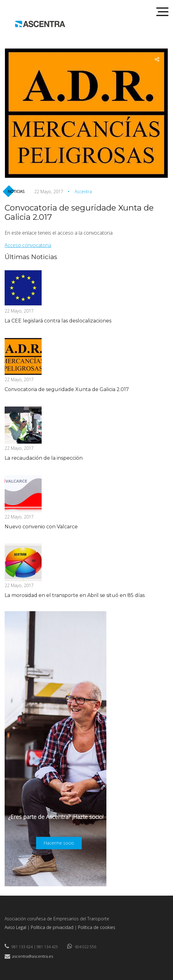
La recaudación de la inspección (44, 458)
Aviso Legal (15, 927)
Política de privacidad (52, 927)
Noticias (16, 192)
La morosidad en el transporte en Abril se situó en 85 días (75, 595)
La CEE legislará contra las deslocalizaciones (58, 321)
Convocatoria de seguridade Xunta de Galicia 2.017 (67, 389)
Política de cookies (97, 927)
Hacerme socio (59, 843)
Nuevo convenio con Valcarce (41, 527)
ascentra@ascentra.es (33, 956)
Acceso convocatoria (28, 245)
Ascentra (83, 192)
